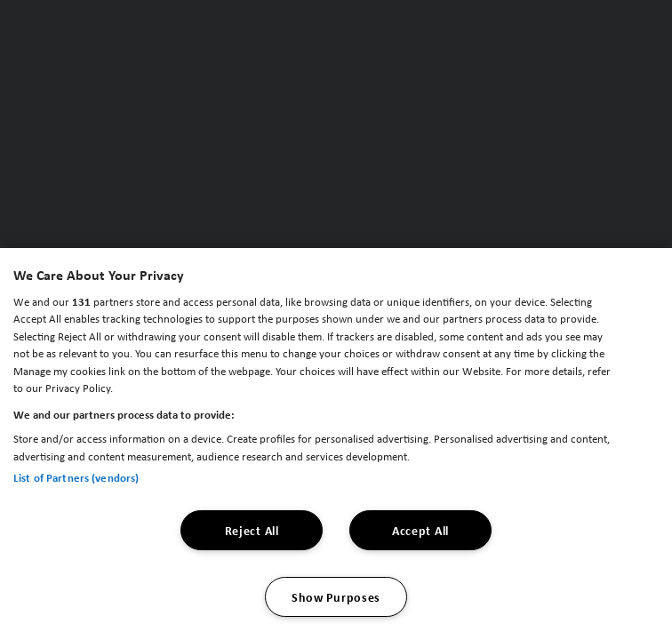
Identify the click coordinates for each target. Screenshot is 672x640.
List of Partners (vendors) (76, 477)
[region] (336, 444)
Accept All (420, 530)
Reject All (252, 530)
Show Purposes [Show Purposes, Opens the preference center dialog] (336, 597)
